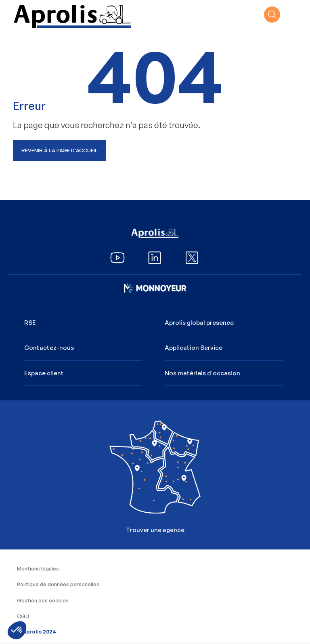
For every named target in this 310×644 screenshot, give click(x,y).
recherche (272, 15)
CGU (23, 616)
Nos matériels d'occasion (202, 373)
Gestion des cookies (43, 600)
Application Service (194, 348)
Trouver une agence (155, 472)
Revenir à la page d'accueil (60, 150)
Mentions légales (38, 568)
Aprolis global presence (199, 323)
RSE (30, 323)
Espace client (44, 373)
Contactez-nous (49, 348)
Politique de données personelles (58, 584)
